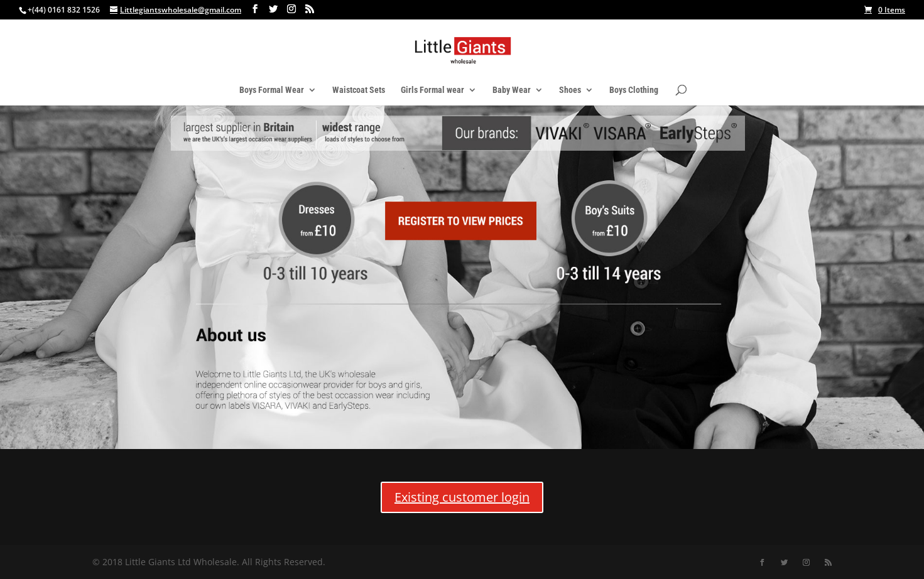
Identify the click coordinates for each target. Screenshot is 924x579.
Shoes (570, 90)
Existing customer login (462, 497)
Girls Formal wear (432, 90)
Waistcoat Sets (359, 90)
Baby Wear (512, 90)
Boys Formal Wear (272, 90)
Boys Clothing (634, 90)
